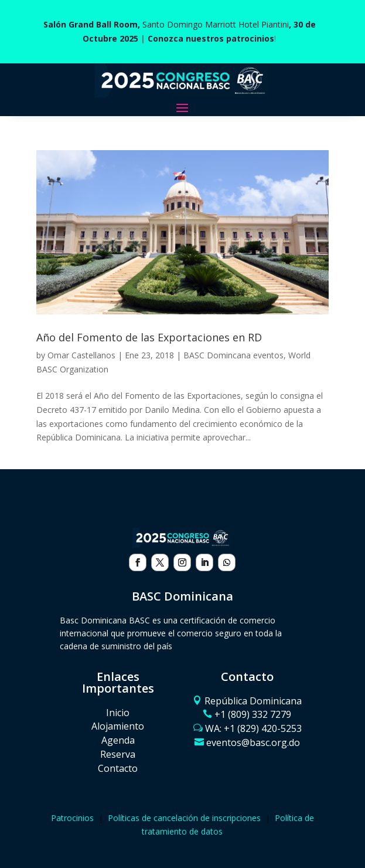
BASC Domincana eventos (233, 355)
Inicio (118, 713)
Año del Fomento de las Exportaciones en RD (149, 337)
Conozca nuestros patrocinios (211, 38)
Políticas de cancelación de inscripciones (184, 818)
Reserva (118, 754)
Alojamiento (118, 726)
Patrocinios (72, 818)
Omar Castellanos (81, 355)
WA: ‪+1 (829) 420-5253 (253, 728)
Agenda (118, 740)
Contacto (118, 768)
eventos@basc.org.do (253, 742)
